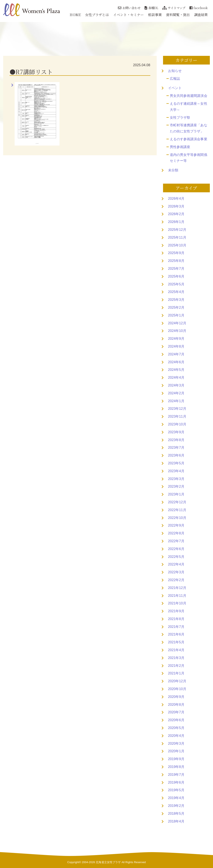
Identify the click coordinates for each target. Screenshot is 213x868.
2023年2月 (176, 486)
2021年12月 (177, 588)
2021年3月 (176, 658)
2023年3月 (176, 479)
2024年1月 (176, 401)
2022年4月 (176, 564)
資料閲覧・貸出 (178, 15)
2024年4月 (176, 378)
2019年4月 (176, 798)
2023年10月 (177, 424)
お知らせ (175, 71)
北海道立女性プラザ (108, 862)
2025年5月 (176, 284)
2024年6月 (176, 362)
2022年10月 (177, 518)
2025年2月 (176, 307)
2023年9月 (176, 432)
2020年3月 (176, 744)
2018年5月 (176, 814)
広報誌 (175, 79)
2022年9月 (176, 525)
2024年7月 (176, 354)
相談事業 (155, 15)
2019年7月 (176, 775)
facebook (199, 8)
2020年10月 (177, 689)
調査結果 (201, 15)
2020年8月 (176, 705)
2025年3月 (176, 300)
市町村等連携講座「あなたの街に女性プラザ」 (189, 128)
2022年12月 (177, 502)
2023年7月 (176, 448)
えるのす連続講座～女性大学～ (189, 107)
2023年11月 (177, 416)
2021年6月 (176, 634)
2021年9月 (176, 611)
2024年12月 (177, 323)
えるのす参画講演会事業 (189, 139)
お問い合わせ (129, 8)
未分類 (173, 170)
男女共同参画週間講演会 (189, 96)
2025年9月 (176, 253)
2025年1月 (176, 315)
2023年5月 (176, 463)
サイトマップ (174, 8)
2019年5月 (176, 790)
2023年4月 (176, 471)
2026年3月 (176, 206)
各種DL (151, 8)
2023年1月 (176, 494)
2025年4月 (176, 292)
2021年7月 (176, 627)
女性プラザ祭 (180, 118)
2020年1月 (176, 751)
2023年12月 (177, 409)
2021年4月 (176, 650)
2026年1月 (176, 222)
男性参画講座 (180, 147)
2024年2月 (176, 393)
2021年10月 (177, 603)
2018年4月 (176, 821)
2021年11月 (177, 596)
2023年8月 (176, 440)
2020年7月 (176, 712)
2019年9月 (176, 759)
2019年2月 (176, 806)
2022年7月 (176, 541)
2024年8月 (176, 346)
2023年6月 (176, 455)
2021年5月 (176, 642)
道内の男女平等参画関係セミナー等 (189, 158)
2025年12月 (177, 230)
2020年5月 (176, 728)
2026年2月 (176, 214)
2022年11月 (177, 510)
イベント (175, 88)
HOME (75, 15)
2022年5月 (176, 557)
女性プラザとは (97, 15)
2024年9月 (176, 339)
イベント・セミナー (129, 15)
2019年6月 (176, 782)
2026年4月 (176, 199)
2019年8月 (176, 767)
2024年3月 (176, 385)
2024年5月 (176, 370)
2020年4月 (176, 736)
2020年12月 (177, 681)
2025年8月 (176, 261)
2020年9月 (176, 697)
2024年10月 (177, 331)
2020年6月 (176, 720)
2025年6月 (176, 276)
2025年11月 (177, 237)
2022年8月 (176, 533)
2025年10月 (177, 245)
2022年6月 (176, 549)
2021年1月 (176, 673)
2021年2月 (176, 666)
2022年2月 (176, 580)
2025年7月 (176, 269)
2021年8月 (176, 619)
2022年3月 (176, 572)
